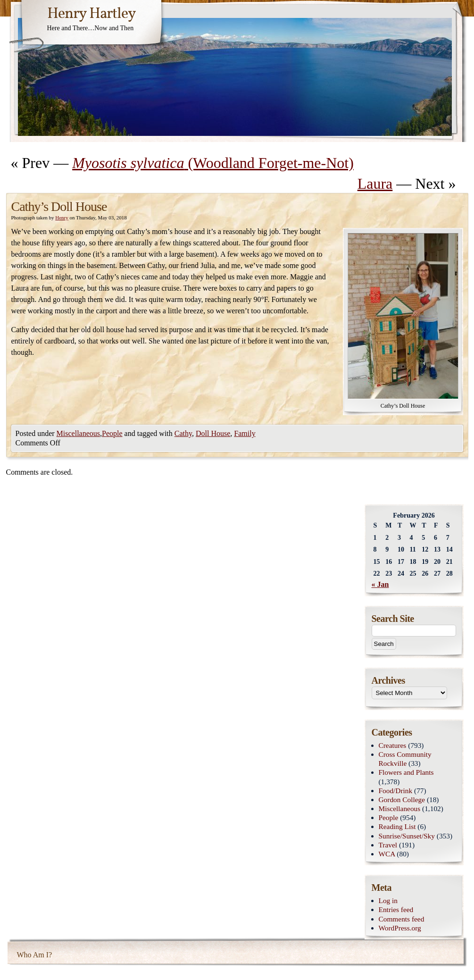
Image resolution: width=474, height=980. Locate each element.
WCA (387, 854)
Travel (388, 845)
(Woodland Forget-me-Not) (213, 163)
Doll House (213, 433)
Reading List (397, 826)
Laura (375, 184)
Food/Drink (396, 791)
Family (245, 433)
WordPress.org (400, 928)
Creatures (393, 745)
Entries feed (396, 909)
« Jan (380, 584)
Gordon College (402, 800)
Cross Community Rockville (405, 759)
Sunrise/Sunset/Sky (407, 836)
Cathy (183, 433)
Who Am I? (35, 955)
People (112, 433)
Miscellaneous (78, 433)
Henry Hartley (91, 14)
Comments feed (402, 919)
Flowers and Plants (406, 772)
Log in (388, 900)
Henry (62, 218)
